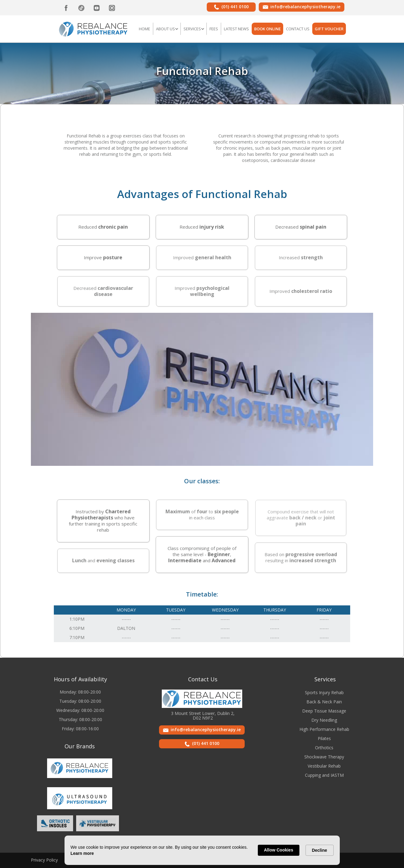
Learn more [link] (82, 853)
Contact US (298, 29)
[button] (167, 29)
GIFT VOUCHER (329, 29)
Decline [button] (320, 850)
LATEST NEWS (236, 29)
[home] (93, 28)
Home (145, 29)
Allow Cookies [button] (279, 850)
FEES (214, 29)
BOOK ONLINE (267, 29)
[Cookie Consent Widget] (202, 850)
